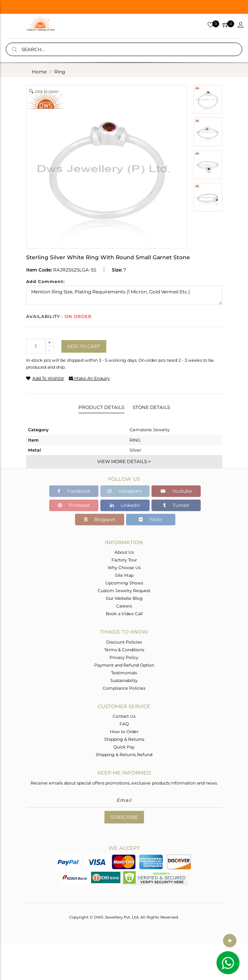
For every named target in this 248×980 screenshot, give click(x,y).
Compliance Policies (124, 688)
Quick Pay (124, 747)
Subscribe (124, 817)
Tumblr (176, 505)
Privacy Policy (124, 657)
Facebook (74, 491)
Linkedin (125, 505)
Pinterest (74, 505)
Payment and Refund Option (124, 665)
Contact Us (124, 716)
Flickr (151, 519)
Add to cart (84, 346)
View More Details (124, 461)
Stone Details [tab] (151, 407)
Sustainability (124, 680)
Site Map (124, 575)
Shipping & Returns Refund (124, 755)
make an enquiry (89, 378)
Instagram (125, 491)
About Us (124, 552)
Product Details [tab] (101, 407)
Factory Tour (124, 560)
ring (60, 72)
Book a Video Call (124, 614)
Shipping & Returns (124, 739)
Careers (124, 606)
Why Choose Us (124, 568)
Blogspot (100, 519)
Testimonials (124, 673)
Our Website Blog (124, 598)
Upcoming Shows (124, 583)
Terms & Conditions (124, 650)
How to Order (124, 732)
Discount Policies (124, 642)
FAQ (124, 724)
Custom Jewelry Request (124, 591)
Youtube (176, 491)
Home (39, 72)
